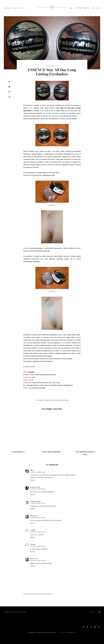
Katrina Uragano (35, 487)
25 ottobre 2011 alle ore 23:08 (38, 561)
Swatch (67, 400)
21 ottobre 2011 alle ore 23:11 (38, 503)
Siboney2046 (34, 516)
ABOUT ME (7, 8)
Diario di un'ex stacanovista (47, 633)
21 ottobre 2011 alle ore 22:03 (38, 489)
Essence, (41, 400)
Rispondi (33, 480)
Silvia (32, 470)
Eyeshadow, (47, 400)
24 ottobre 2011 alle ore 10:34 (38, 532)
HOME (71, 8)
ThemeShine (72, 633)
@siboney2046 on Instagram (15, 612)
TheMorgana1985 (35, 501)
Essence (32, 372)
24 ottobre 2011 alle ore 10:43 (38, 546)
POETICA (23, 8)
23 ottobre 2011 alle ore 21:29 (38, 518)
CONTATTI (15, 8)
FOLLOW (95, 612)
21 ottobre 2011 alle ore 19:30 (38, 472)
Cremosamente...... (19, 452)
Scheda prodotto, (59, 400)
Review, (52, 400)
